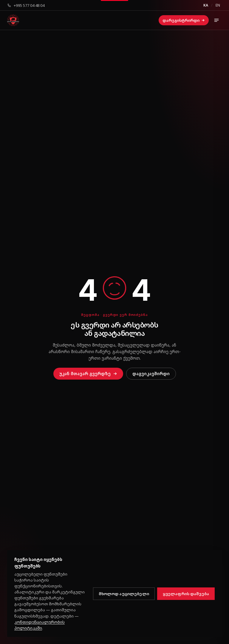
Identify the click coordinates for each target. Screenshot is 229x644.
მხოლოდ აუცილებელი (124, 594)
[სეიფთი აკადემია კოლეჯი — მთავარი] (13, 20)
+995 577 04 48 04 (26, 5)
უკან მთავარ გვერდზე (88, 374)
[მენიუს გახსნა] (216, 20)
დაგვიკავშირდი (151, 374)
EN (218, 5)
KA (206, 5)
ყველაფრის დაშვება (186, 594)
